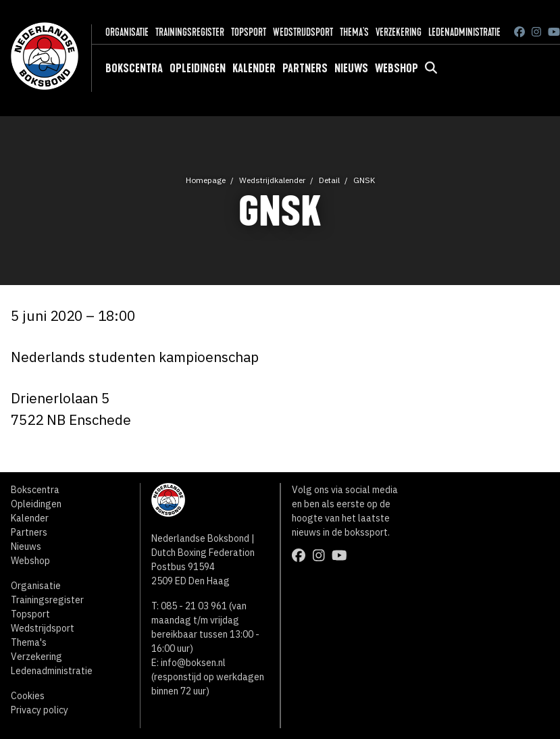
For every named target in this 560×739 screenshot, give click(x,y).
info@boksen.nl (193, 663)
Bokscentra (134, 68)
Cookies (28, 696)
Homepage (206, 180)
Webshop (397, 68)
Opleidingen (198, 68)
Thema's (354, 32)
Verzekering (399, 32)
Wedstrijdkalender (272, 180)
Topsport (249, 32)
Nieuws (351, 68)
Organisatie (127, 32)
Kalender (254, 68)
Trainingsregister (190, 32)
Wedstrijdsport (303, 32)
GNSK (364, 180)
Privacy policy (40, 710)
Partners (305, 68)
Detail (329, 180)
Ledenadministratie (464, 32)
